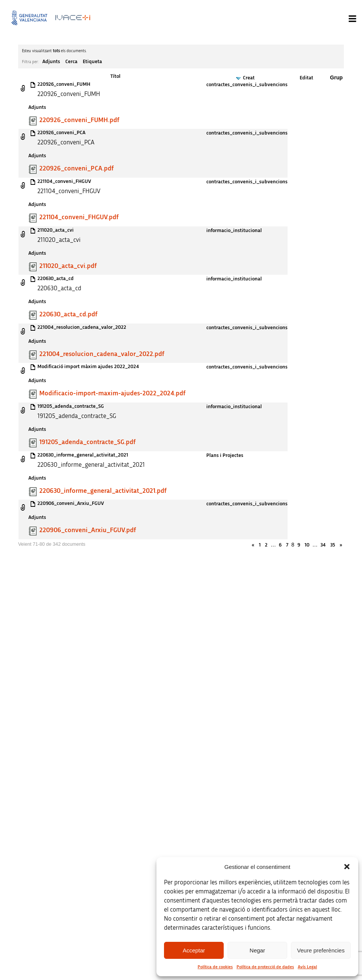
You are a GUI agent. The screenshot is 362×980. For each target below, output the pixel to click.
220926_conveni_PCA (61, 133)
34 (323, 545)
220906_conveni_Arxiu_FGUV (71, 503)
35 (333, 545)
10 (307, 545)
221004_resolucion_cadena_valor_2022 (82, 327)
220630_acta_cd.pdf (68, 314)
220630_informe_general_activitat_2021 (83, 455)
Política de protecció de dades (265, 967)
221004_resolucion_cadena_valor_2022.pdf (102, 354)
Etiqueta (92, 62)
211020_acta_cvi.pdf (68, 266)
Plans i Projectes (225, 455)
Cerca (71, 62)
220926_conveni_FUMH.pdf (79, 120)
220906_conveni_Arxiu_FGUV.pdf (88, 530)
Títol (115, 76)
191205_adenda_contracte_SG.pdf (87, 442)
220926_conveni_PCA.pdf (77, 169)
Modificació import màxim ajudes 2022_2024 (88, 367)
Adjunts (51, 62)
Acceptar (194, 950)
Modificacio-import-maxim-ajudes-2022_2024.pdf (112, 393)
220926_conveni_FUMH (64, 84)
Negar (258, 950)
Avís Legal (307, 967)
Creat (249, 78)
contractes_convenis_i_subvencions (247, 85)
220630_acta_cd (56, 279)
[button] (347, 867)
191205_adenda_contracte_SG (71, 406)
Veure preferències (321, 950)
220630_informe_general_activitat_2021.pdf (103, 491)
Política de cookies (215, 967)
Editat (306, 78)
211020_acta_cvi (56, 230)
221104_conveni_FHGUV (64, 181)
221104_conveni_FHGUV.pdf (79, 217)
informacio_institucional (234, 231)
